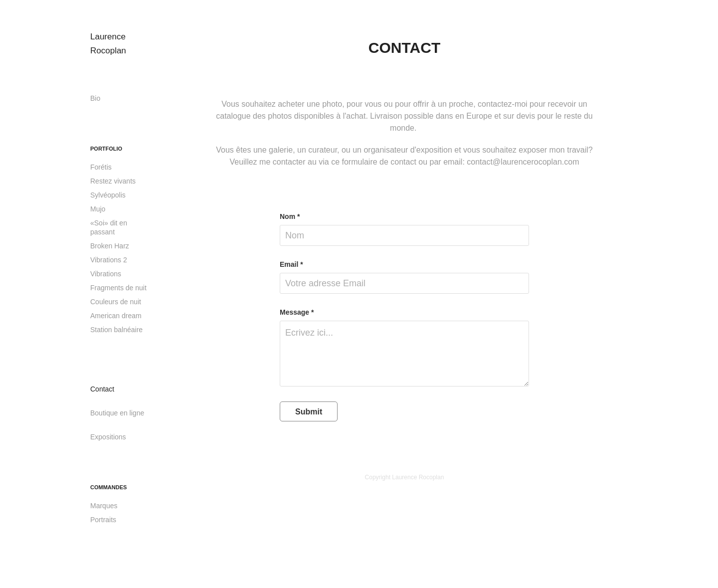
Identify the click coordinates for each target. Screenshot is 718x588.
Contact (102, 389)
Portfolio (106, 149)
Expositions (108, 437)
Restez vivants (113, 181)
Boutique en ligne (117, 413)
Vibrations (106, 274)
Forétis (101, 167)
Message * (297, 312)
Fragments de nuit (118, 288)
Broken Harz (110, 246)
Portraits (103, 520)
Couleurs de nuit (116, 302)
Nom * (290, 216)
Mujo (98, 209)
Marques (104, 506)
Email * (291, 264)
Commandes (108, 487)
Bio (95, 98)
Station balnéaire (116, 330)
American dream (116, 316)
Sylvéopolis (108, 195)
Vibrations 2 (109, 260)
